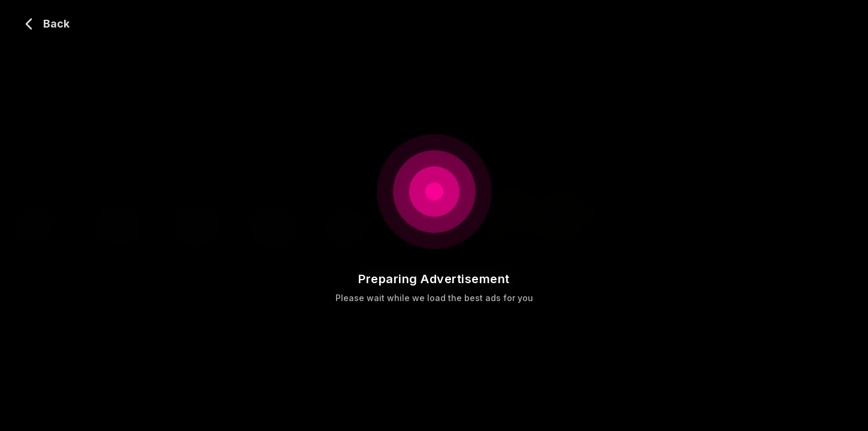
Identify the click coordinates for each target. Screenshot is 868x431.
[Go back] (44, 24)
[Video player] (434, 215)
